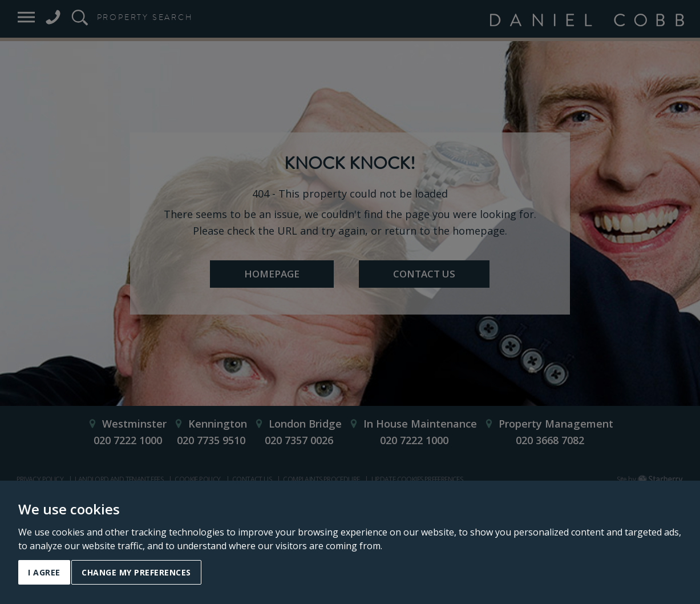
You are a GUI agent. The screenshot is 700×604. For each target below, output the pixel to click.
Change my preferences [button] (136, 572)
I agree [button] (44, 572)
